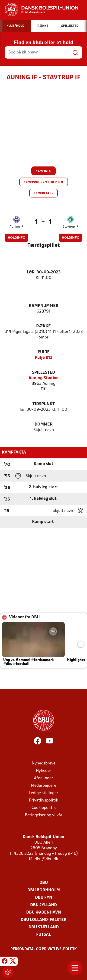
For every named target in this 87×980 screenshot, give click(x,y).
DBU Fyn (44, 898)
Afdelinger (43, 778)
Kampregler (43, 193)
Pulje (44, 352)
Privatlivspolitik (43, 800)
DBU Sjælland (44, 927)
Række (43, 326)
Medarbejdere (43, 786)
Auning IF (16, 227)
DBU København (44, 913)
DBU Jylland (43, 905)
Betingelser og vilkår (44, 815)
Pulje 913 (44, 358)
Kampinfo (43, 171)
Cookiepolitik (44, 808)
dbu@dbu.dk (46, 859)
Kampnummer (44, 306)
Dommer (44, 424)
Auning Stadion (44, 378)
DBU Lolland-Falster (44, 920)
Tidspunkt (44, 404)
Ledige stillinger (43, 793)
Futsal (43, 935)
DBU (44, 883)
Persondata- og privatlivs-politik (44, 949)
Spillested (43, 373)
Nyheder (44, 771)
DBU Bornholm (44, 890)
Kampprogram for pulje (44, 182)
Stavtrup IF (71, 227)
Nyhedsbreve (44, 763)
